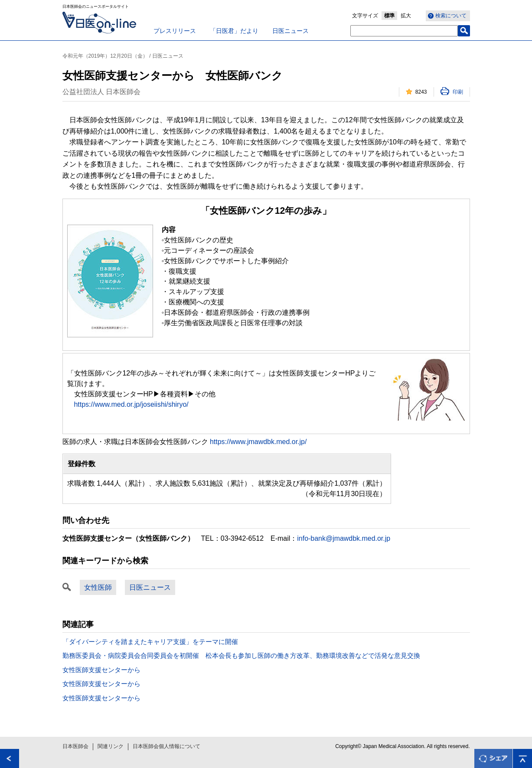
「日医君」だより (234, 31)
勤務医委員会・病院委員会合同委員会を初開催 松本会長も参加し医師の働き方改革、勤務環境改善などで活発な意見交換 (241, 655)
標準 (389, 16)
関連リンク (111, 746)
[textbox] (404, 31)
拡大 (406, 16)
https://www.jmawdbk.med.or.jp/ (258, 442)
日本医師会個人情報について (166, 746)
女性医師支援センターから (101, 670)
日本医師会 (75, 746)
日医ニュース (290, 31)
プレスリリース (175, 31)
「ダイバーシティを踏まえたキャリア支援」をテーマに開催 (150, 642)
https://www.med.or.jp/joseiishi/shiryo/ (131, 404)
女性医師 (98, 587)
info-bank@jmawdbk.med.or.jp (344, 538)
